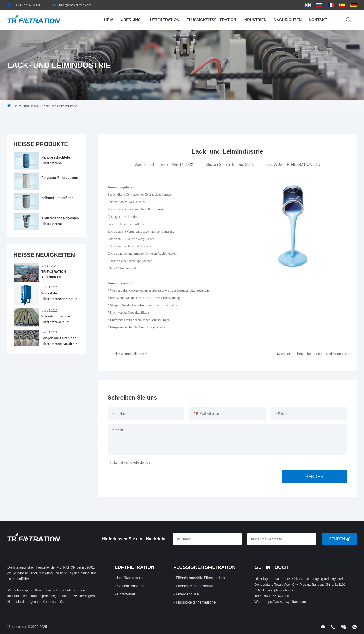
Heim (109, 20)
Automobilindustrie (135, 354)
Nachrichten (288, 20)
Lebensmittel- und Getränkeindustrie (321, 354)
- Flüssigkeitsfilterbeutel (193, 586)
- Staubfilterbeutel (130, 586)
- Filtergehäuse (186, 594)
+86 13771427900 (26, 5)
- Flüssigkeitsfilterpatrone (195, 602)
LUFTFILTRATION (163, 20)
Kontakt (318, 20)
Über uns (131, 20)
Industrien (255, 20)
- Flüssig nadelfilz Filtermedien (199, 578)
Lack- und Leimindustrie (60, 106)
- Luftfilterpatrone (129, 578)
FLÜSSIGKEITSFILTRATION (211, 20)
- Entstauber (125, 594)
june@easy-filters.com (75, 5)
